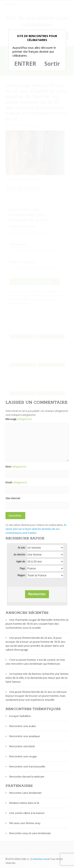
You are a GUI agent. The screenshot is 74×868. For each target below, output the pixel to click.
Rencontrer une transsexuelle (27, 766)
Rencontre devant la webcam (27, 777)
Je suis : (22, 548)
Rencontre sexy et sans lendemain (30, 833)
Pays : (23, 568)
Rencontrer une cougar (23, 756)
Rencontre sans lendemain (25, 793)
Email (16, 482)
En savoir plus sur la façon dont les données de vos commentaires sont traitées (36, 529)
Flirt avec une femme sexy (25, 823)
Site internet (13, 498)
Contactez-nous (40, 859)
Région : (22, 575)
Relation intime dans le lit (24, 803)
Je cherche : (20, 555)
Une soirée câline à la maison (27, 813)
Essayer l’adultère (20, 716)
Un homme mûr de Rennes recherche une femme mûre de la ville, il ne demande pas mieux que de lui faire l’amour (37, 678)
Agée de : (21, 562)
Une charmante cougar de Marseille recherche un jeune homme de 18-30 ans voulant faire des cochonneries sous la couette (37, 624)
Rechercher (37, 594)
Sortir (52, 64)
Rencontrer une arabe (23, 726)
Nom (16, 466)
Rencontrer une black (22, 746)
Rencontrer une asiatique (25, 736)
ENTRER (25, 64)
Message (19, 419)
